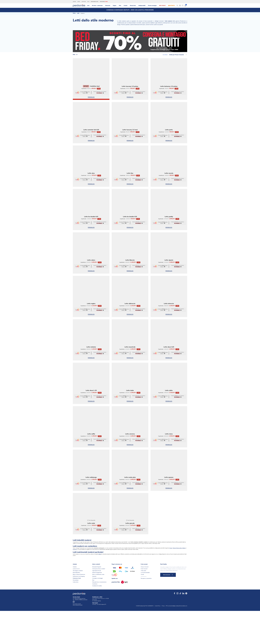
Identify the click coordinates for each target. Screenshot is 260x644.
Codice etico (76, 570)
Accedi (142, 562)
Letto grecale (130, 511)
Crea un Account (145, 555)
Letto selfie (91, 422)
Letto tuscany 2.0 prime (130, 74)
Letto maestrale (130, 335)
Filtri (75, 42)
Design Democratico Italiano (179, 536)
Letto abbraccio (130, 291)
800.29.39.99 (77, 586)
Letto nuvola (169, 161)
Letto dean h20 (169, 335)
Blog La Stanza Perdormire (79, 562)
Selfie (100, 542)
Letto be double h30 (130, 204)
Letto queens (169, 465)
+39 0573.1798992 (78, 588)
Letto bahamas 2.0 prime (169, 74)
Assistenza (84, 2)
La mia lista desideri (145, 560)
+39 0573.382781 (97, 589)
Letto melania (91, 335)
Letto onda (91, 511)
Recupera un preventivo (146, 566)
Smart (171, 536)
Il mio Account (144, 557)
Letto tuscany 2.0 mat (130, 118)
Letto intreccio (169, 291)
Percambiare (76, 568)
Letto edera (91, 248)
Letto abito (169, 378)
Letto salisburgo (91, 465)
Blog (88, 2)
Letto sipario (169, 248)
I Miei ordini (143, 559)
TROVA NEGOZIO (167, 563)
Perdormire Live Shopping (79, 564)
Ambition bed (95, 74)
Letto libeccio (130, 248)
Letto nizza (169, 422)
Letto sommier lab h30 (91, 118)
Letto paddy (169, 204)
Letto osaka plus (130, 465)
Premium (75, 537)
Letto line (130, 161)
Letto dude (130, 378)
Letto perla (169, 118)
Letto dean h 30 (91, 378)
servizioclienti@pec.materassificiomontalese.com (178, 594)
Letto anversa (130, 422)
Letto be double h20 (91, 204)
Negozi (79, 2)
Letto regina (91, 291)
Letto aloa (91, 161)
